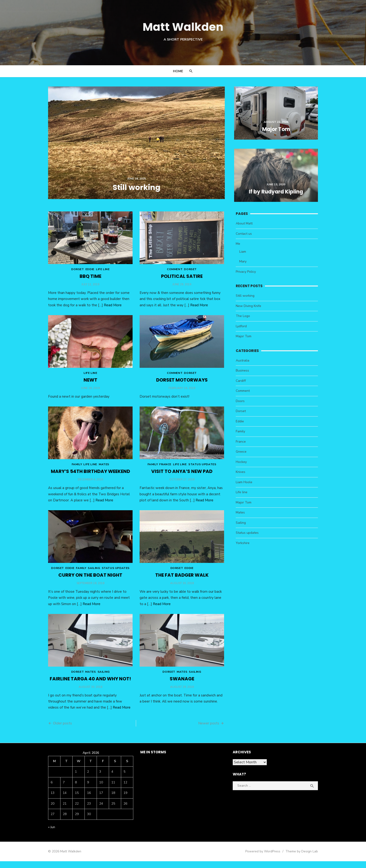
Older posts (62, 730)
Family (76, 469)
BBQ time (90, 278)
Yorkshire (243, 544)
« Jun (51, 834)
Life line (102, 271)
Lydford (241, 327)
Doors (240, 402)
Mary (243, 262)
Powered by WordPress (263, 858)
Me (238, 245)
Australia (243, 361)
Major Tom (244, 337)
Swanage (182, 685)
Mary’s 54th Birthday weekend (90, 476)
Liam (243, 252)
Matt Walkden (183, 27)
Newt (90, 383)
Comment (175, 271)
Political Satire (182, 278)
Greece (241, 453)
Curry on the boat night (90, 581)
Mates (104, 469)
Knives (241, 473)
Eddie (89, 271)
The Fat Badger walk (182, 581)
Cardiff (241, 381)
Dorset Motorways (182, 383)
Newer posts (209, 730)
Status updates (202, 469)
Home (178, 71)
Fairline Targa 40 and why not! (90, 685)
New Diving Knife (249, 307)
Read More (112, 307)
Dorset (77, 271)
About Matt (244, 224)
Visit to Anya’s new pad (182, 476)
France (165, 469)
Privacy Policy (246, 272)
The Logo (243, 317)
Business (243, 371)
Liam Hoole (244, 483)
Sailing (94, 574)
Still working (245, 297)
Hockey (241, 463)
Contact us (244, 234)
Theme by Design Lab (302, 858)
